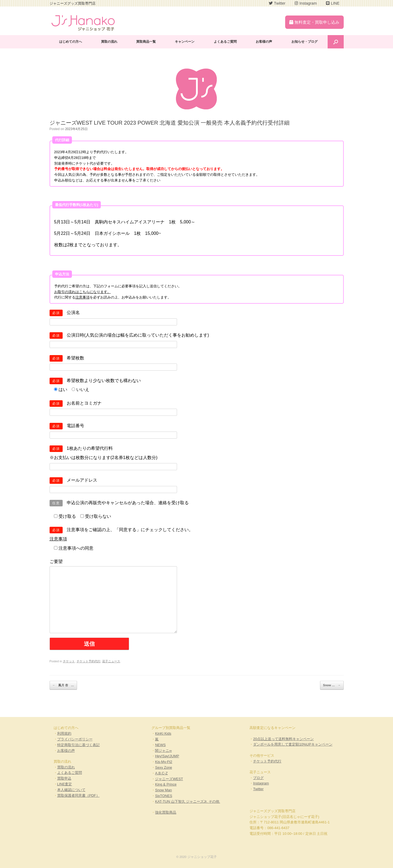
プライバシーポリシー (75, 739)
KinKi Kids (163, 733)
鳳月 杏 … (63, 685)
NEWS (160, 745)
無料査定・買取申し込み (314, 22)
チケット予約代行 (89, 661)
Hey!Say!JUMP (167, 756)
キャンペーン (185, 42)
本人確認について (71, 790)
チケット (69, 661)
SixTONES (164, 796)
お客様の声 (264, 42)
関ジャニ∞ (163, 751)
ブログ (258, 778)
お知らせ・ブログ (304, 42)
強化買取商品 (166, 812)
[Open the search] (336, 42)
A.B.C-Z (161, 773)
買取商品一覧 (146, 42)
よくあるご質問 (225, 42)
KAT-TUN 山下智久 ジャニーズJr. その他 (188, 801)
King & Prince (166, 784)
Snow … (332, 685)
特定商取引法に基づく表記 (78, 745)
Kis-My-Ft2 (164, 762)
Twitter (258, 789)
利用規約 (64, 733)
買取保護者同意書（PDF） (78, 795)
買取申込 (64, 778)
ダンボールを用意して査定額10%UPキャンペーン (293, 744)
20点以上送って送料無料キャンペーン (283, 739)
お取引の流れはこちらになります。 (83, 292)
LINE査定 (65, 784)
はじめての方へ (71, 42)
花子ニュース (111, 661)
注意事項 (83, 297)
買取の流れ (109, 42)
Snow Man (163, 790)
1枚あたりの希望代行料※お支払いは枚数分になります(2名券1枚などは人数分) (113, 457)
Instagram (261, 783)
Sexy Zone (163, 767)
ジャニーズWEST (169, 779)
